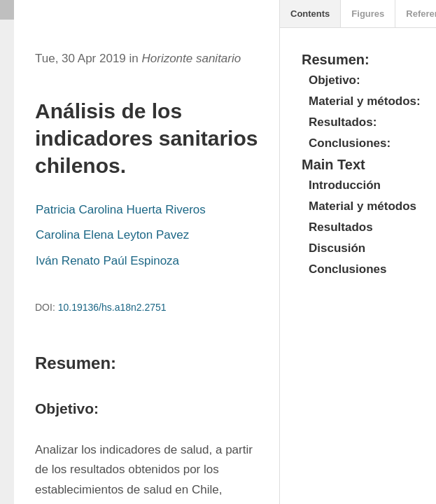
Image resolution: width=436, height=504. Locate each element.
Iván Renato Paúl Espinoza (107, 261)
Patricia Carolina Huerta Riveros (121, 210)
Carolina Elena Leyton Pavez (112, 235)
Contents (310, 14)
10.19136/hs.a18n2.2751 (112, 307)
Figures (368, 14)
